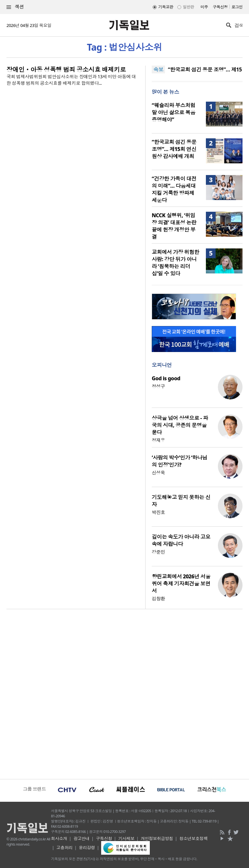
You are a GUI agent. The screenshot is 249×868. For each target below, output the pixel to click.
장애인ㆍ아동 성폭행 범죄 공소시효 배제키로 (66, 69)
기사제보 (126, 838)
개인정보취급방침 (157, 838)
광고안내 (81, 838)
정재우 (158, 440)
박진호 (158, 512)
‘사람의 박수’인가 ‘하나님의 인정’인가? (179, 461)
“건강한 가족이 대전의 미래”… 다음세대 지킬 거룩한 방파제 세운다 (174, 189)
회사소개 (59, 838)
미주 (204, 7)
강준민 (158, 552)
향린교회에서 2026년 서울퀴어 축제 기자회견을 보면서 (181, 584)
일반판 (188, 7)
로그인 (237, 7)
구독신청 (220, 7)
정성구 (158, 386)
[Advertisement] (124, 693)
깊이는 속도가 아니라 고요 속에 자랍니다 (181, 540)
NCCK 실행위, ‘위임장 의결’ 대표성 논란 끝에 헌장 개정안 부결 (174, 226)
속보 (158, 69)
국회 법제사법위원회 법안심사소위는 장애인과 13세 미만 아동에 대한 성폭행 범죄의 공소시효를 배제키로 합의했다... (71, 80)
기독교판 (166, 7)
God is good (166, 378)
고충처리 (65, 848)
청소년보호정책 (193, 838)
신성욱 (158, 473)
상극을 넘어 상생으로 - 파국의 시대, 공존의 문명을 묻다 (180, 425)
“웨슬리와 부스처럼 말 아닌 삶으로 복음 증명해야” (173, 112)
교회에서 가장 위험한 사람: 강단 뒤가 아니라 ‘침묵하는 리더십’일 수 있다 (175, 263)
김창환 (158, 599)
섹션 (15, 7)
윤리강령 (87, 848)
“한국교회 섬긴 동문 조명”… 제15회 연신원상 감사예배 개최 (174, 149)
